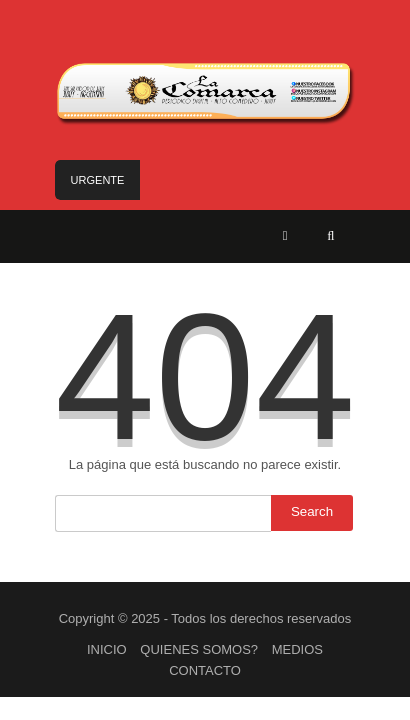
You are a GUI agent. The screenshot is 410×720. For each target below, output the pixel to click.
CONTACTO (205, 670)
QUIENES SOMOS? (199, 649)
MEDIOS (297, 649)
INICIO (107, 649)
